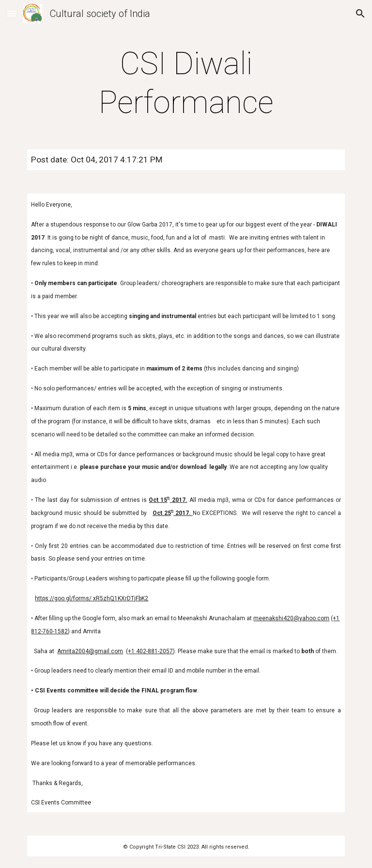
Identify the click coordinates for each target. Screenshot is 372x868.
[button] (12, 13)
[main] (186, 83)
